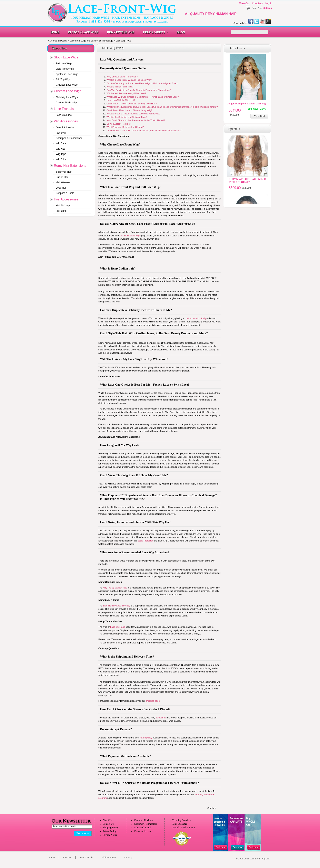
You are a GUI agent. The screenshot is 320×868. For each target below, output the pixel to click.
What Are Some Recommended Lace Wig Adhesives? (133, 114)
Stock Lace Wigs (66, 57)
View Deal (259, 116)
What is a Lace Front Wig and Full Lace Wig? (129, 80)
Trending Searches (182, 820)
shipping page (153, 701)
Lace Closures (64, 115)
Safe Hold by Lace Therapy (116, 606)
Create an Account (143, 831)
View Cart (245, 3)
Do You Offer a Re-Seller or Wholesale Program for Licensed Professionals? (144, 131)
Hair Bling (61, 211)
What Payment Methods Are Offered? (125, 127)
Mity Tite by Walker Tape (115, 588)
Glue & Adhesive (65, 128)
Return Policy (109, 831)
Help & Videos (154, 32)
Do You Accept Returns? (119, 124)
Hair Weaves (63, 182)
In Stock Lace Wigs (83, 32)
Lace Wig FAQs (123, 41)
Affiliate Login (109, 858)
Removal (61, 133)
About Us (107, 820)
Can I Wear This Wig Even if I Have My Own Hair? (132, 104)
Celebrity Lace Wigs (67, 97)
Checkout (258, 3)
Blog (181, 32)
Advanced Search (143, 828)
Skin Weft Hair (64, 172)
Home (55, 32)
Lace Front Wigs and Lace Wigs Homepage (91, 41)
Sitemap (128, 858)
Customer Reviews (143, 820)
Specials (67, 858)
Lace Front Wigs (65, 69)
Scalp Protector (145, 541)
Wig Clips (61, 159)
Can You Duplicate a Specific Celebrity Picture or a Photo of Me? (139, 90)
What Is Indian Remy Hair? (120, 87)
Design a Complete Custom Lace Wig (246, 104)
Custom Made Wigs (67, 103)
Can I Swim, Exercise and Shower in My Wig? (129, 110)
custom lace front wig (195, 318)
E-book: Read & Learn (184, 828)
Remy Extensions (121, 32)
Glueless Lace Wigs (67, 85)
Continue (212, 808)
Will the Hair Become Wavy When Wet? (126, 93)
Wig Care (61, 143)
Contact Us (108, 824)
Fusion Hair (62, 177)
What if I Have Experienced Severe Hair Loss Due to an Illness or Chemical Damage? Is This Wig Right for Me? (162, 107)
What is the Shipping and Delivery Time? (127, 117)
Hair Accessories (66, 199)
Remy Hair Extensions (70, 166)
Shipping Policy (111, 828)
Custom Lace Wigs (68, 91)
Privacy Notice (110, 835)
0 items (268, 8)
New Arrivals (86, 858)
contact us (161, 718)
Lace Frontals (64, 109)
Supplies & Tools (65, 193)
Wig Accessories (66, 121)
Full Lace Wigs (64, 64)
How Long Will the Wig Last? (121, 100)
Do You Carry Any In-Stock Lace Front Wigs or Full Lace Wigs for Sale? (142, 83)
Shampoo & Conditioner (69, 138)
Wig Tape (61, 154)
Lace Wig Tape (118, 627)
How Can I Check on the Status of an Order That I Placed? (136, 120)
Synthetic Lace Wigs (67, 74)
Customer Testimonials (145, 824)
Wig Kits (60, 149)
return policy (146, 738)
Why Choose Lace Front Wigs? (122, 77)
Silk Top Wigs (63, 79)
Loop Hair (61, 188)
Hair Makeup (63, 206)
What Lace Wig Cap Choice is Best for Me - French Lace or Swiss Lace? (143, 97)
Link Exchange (180, 824)
